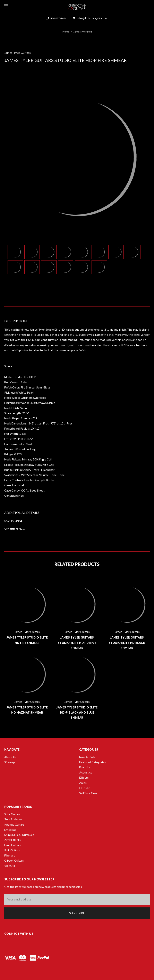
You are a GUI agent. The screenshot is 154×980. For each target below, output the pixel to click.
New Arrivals (87, 757)
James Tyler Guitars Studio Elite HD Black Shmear (127, 643)
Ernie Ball (10, 830)
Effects (84, 777)
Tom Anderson (14, 819)
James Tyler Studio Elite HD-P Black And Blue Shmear (77, 712)
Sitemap (10, 762)
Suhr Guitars (12, 814)
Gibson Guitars (14, 860)
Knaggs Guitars (14, 825)
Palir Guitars (12, 850)
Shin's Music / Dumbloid (19, 835)
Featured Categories (93, 762)
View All (10, 866)
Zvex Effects (12, 840)
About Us (10, 757)
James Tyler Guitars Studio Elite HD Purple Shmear (77, 643)
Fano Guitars (12, 845)
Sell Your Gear (88, 793)
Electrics (85, 767)
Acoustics (86, 772)
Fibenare (10, 855)
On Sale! (85, 788)
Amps (83, 783)
